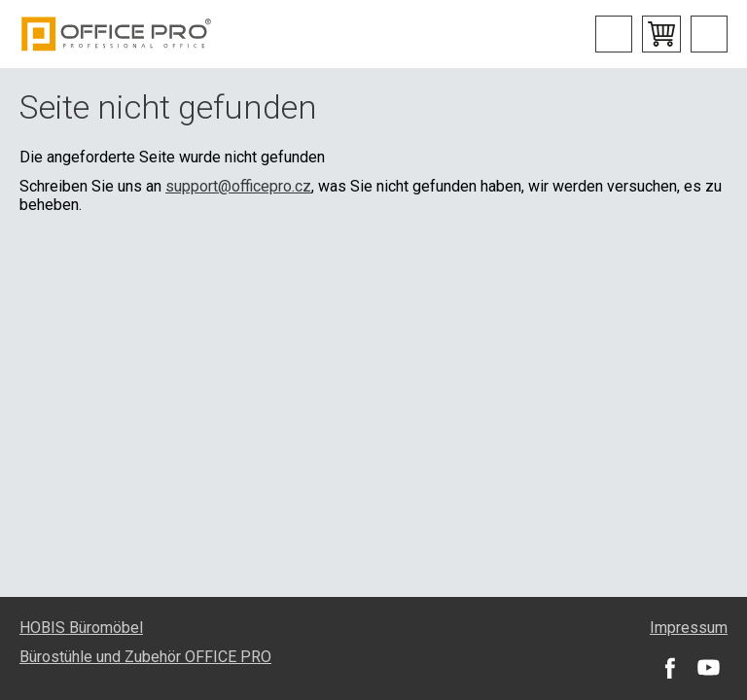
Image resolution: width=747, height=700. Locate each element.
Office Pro (117, 34)
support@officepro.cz (238, 186)
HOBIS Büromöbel (81, 628)
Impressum (689, 628)
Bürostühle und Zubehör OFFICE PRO (145, 657)
